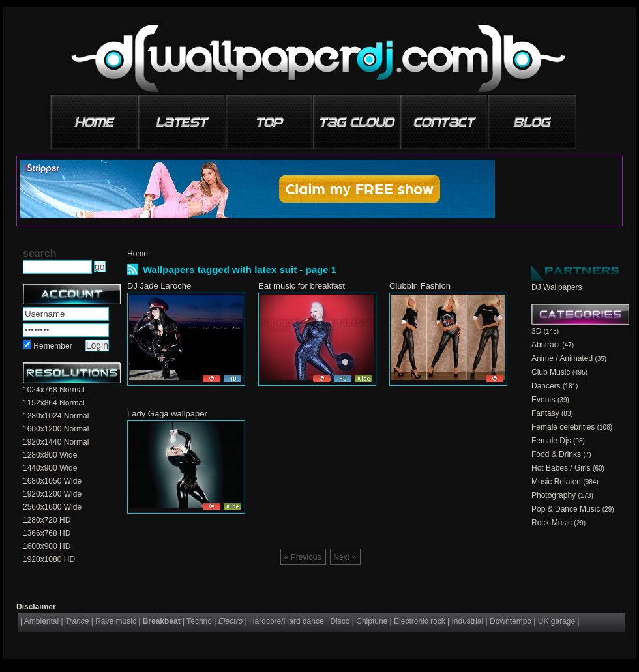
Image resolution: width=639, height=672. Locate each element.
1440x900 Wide (50, 468)
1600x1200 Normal (56, 429)
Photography (554, 495)
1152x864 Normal (54, 403)
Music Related (556, 482)
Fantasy (545, 413)
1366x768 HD (47, 533)
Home (138, 254)
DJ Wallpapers (557, 287)
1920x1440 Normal (56, 442)
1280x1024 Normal (56, 416)
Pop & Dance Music (566, 509)
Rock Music (552, 523)
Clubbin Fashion (420, 286)
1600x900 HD (47, 546)
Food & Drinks (556, 454)
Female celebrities (563, 427)
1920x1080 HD (49, 559)
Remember (52, 346)
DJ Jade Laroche (159, 286)
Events (543, 400)
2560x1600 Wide (52, 507)
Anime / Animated (562, 358)
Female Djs (551, 441)
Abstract (546, 345)
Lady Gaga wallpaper (167, 414)
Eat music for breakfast (302, 286)
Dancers (546, 386)
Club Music (551, 372)
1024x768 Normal (54, 390)
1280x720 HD (47, 520)
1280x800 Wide (50, 455)
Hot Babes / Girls (561, 468)
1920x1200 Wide (52, 494)
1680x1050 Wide (52, 481)
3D (536, 331)
